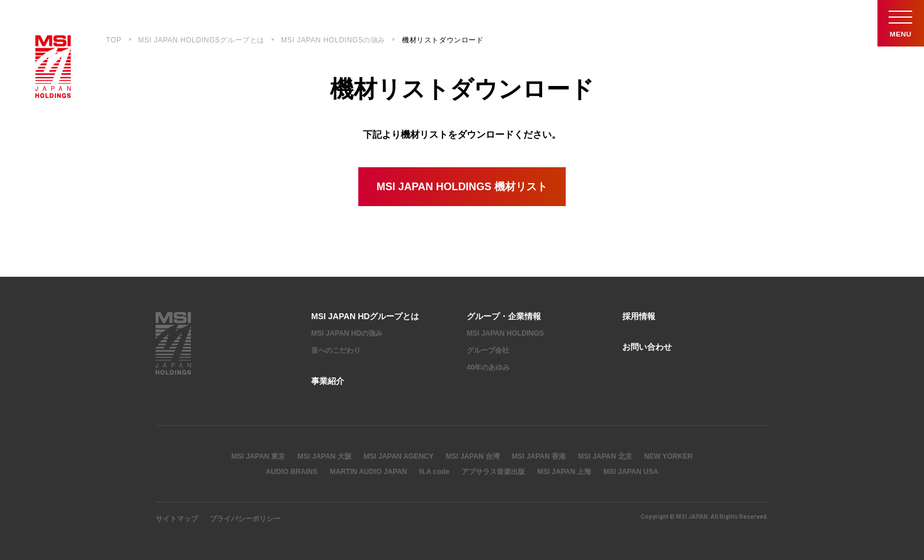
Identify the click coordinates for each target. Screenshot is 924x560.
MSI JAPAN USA (631, 472)
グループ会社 (488, 350)
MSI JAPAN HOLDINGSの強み (333, 40)
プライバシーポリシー (245, 519)
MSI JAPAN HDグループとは (365, 316)
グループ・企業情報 (504, 316)
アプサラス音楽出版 (493, 472)
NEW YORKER (668, 456)
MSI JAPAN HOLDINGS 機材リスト (462, 187)
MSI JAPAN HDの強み (347, 334)
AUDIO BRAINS (292, 472)
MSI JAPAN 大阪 (325, 456)
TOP (114, 40)
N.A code (434, 472)
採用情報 (639, 316)
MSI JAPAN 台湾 (473, 456)
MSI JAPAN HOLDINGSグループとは (201, 40)
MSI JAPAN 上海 (565, 472)
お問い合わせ (647, 347)
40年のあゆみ (488, 367)
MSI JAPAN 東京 (259, 456)
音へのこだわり (336, 350)
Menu (900, 23)
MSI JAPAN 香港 (539, 456)
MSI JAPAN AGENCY (399, 456)
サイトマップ (177, 519)
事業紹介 (328, 381)
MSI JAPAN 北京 (605, 456)
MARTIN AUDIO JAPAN (368, 472)
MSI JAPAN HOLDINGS (505, 334)
